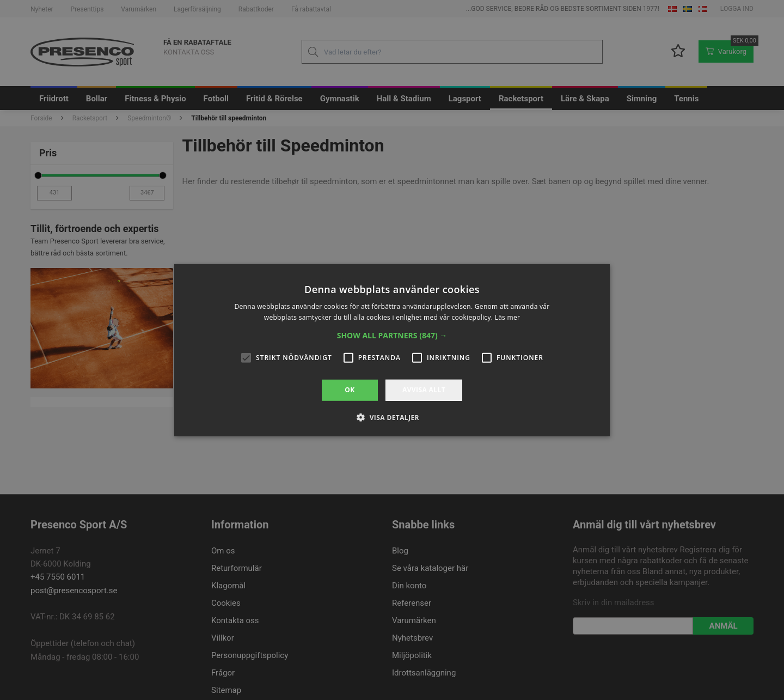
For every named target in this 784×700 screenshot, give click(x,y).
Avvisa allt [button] (424, 390)
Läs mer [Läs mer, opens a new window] (508, 317)
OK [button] (350, 390)
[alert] (392, 350)
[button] (392, 336)
